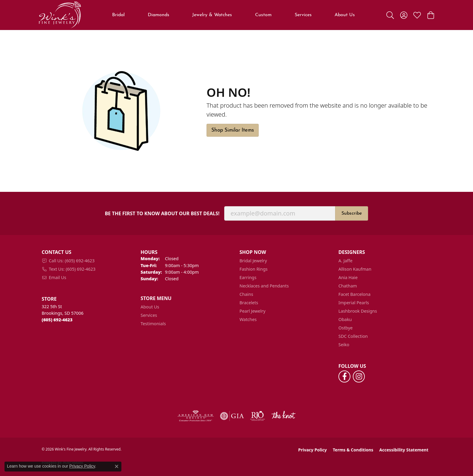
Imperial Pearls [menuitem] (354, 303)
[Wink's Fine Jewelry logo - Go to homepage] (60, 15)
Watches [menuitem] (248, 319)
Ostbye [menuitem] (345, 328)
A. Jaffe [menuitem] (345, 261)
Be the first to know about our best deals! (162, 214)
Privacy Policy (312, 450)
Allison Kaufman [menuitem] (355, 269)
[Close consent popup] (117, 466)
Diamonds (159, 15)
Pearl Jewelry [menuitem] (252, 311)
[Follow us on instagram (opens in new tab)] (359, 376)
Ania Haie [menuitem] (348, 277)
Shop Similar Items (233, 130)
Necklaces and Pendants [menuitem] (264, 286)
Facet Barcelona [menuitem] (354, 294)
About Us (345, 15)
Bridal (118, 15)
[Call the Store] (57, 320)
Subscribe (352, 213)
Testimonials (153, 324)
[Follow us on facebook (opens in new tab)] (344, 376)
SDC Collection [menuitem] (353, 336)
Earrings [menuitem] (248, 277)
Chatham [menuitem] (348, 286)
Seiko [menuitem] (344, 345)
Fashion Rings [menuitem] (254, 269)
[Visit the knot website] (283, 416)
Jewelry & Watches (212, 15)
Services (303, 15)
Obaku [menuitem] (345, 319)
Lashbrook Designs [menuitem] (358, 311)
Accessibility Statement (404, 450)
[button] (390, 15)
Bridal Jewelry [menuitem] (253, 261)
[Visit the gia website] (232, 416)
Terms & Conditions (353, 450)
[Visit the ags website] (196, 416)
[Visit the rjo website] (257, 416)
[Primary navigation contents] (234, 15)
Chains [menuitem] (246, 294)
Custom (263, 15)
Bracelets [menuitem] (249, 303)
